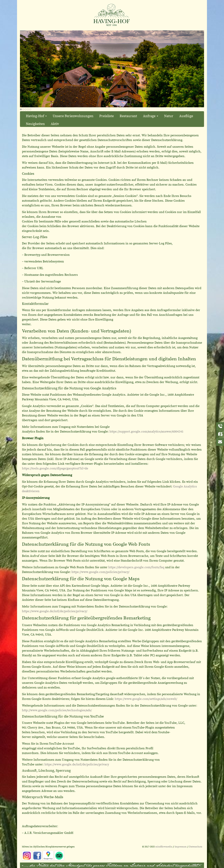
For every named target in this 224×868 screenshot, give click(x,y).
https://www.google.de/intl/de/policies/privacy (77, 764)
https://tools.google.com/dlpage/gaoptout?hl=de (55, 468)
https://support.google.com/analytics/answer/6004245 (146, 432)
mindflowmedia (164, 847)
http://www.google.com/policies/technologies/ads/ (57, 710)
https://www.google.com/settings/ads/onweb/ (146, 699)
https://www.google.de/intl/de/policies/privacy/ (55, 611)
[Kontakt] (220, 442)
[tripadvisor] (59, 856)
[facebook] (37, 856)
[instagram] (27, 856)
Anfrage (151, 116)
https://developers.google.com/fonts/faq (136, 567)
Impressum (181, 847)
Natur (169, 116)
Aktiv (55, 124)
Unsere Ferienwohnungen (73, 116)
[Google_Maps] (48, 856)
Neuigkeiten (35, 124)
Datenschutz (196, 847)
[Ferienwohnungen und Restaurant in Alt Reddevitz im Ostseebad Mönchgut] (112, 15)
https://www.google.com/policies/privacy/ (100, 572)
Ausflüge (186, 116)
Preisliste (107, 116)
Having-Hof (36, 116)
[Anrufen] (220, 426)
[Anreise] (220, 434)
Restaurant (128, 116)
